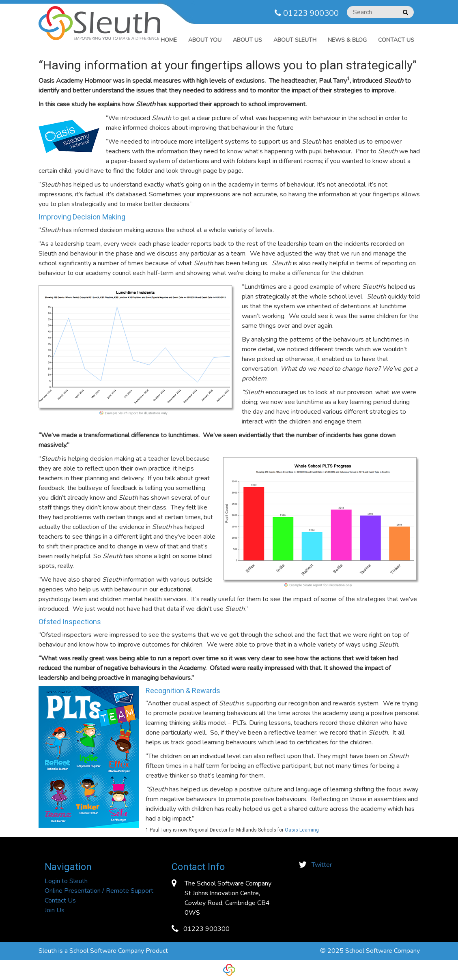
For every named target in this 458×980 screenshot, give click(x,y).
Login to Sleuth (66, 881)
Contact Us (396, 40)
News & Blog (347, 40)
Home (169, 40)
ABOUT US (247, 40)
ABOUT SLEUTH (295, 40)
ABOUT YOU (205, 40)
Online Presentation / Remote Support (99, 891)
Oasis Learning (302, 830)
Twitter (322, 865)
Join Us (55, 910)
